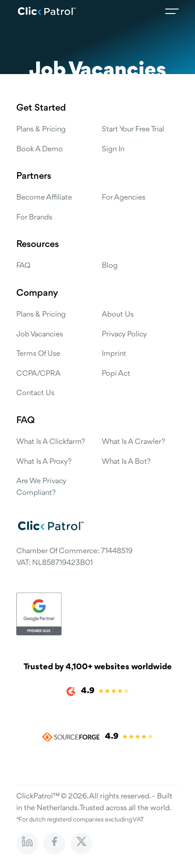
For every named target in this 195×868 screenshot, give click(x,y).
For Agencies (124, 198)
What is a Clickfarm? (51, 442)
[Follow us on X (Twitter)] (81, 844)
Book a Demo (40, 149)
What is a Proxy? (44, 462)
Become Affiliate (44, 198)
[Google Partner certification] (97, 614)
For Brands (34, 217)
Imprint (114, 354)
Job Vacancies (40, 334)
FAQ (23, 266)
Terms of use (38, 354)
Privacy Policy (124, 334)
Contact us (35, 393)
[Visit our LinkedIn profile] (27, 844)
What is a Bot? (126, 462)
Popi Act (116, 374)
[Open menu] (172, 11)
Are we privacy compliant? (41, 487)
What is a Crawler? (133, 442)
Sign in (113, 149)
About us (118, 315)
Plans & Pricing (41, 129)
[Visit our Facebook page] (54, 844)
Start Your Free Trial (133, 129)
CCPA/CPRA (38, 374)
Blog (110, 266)
